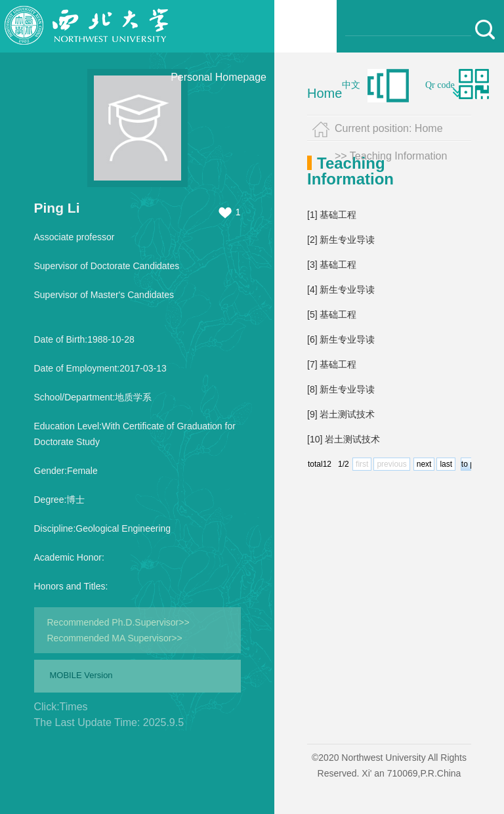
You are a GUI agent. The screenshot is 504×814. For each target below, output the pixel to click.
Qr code (440, 85)
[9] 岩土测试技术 (341, 414)
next (424, 464)
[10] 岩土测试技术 (344, 439)
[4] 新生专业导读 (341, 289)
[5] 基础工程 (332, 314)
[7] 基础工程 (332, 364)
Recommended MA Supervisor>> (115, 638)
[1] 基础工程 (332, 215)
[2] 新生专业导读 (341, 240)
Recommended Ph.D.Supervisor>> (118, 622)
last (446, 464)
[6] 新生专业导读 (341, 339)
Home (325, 93)
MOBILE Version (81, 675)
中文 (351, 85)
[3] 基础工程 (332, 265)
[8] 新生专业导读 (341, 389)
